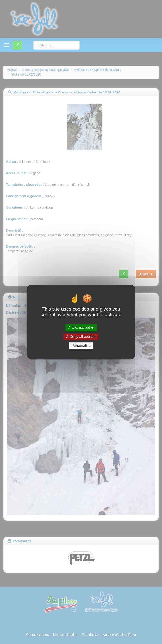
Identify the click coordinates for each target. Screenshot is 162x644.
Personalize (81, 346)
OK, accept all (81, 328)
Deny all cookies (81, 337)
